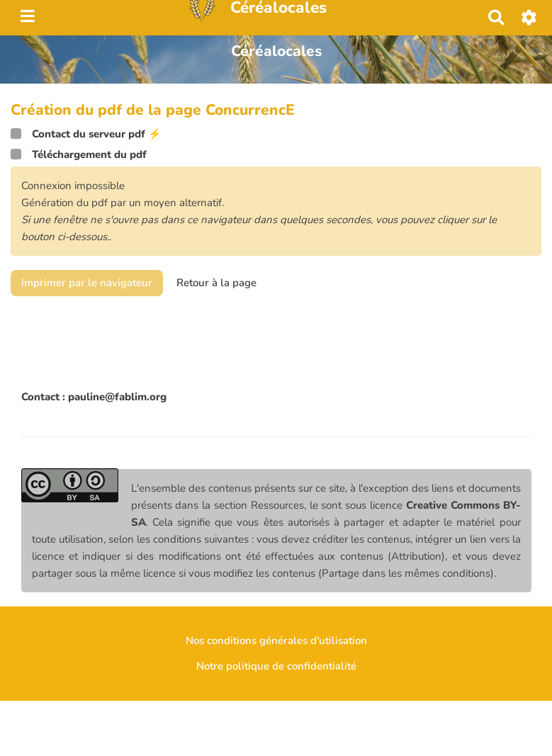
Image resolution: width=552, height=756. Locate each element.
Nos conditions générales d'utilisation (276, 641)
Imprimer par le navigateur (87, 283)
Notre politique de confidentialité (276, 666)
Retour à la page (216, 283)
